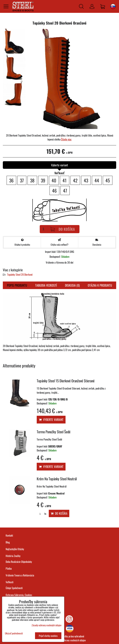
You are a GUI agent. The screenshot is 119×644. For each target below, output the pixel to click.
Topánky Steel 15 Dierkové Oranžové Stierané (66, 381)
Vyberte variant (51, 420)
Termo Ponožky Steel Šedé (54, 432)
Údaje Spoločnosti (14, 588)
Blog (8, 542)
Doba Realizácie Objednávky (19, 562)
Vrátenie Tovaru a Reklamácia (20, 575)
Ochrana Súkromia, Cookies (19, 595)
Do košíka (63, 229)
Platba (9, 568)
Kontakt (9, 535)
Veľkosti (10, 582)
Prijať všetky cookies (48, 636)
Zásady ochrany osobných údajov (70, 640)
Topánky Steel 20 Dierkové (20, 274)
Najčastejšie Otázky (15, 549)
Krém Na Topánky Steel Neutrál (57, 479)
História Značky (13, 556)
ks (42, 514)
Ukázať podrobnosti (14, 633)
